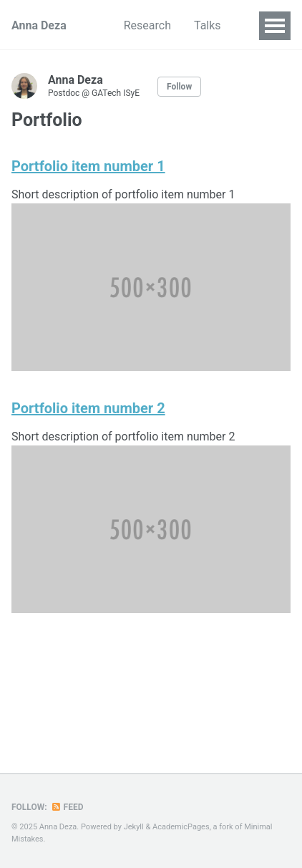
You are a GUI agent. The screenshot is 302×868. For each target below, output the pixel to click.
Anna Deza (39, 25)
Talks (208, 25)
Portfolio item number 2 (88, 408)
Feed (67, 807)
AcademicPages (181, 827)
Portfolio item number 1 (88, 166)
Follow (179, 87)
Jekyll (134, 827)
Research (147, 25)
